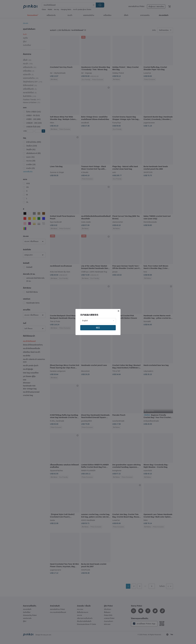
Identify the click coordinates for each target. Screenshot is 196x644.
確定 (98, 328)
